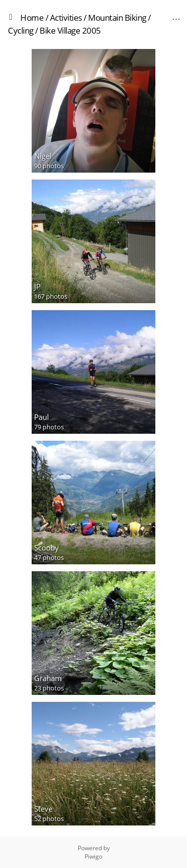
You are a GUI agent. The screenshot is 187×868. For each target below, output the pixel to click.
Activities (66, 18)
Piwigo (93, 856)
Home (32, 18)
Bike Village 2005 (70, 30)
